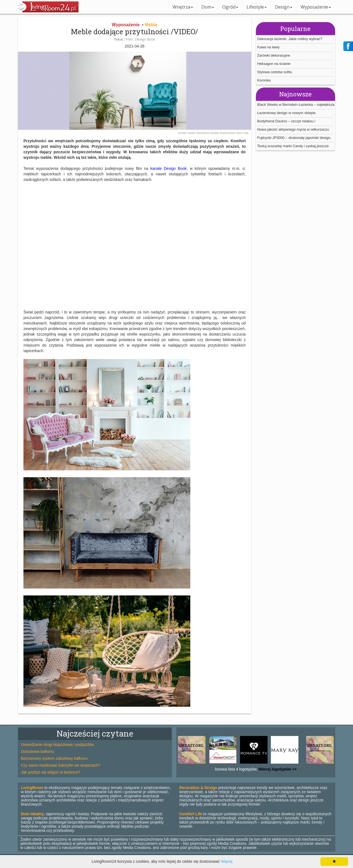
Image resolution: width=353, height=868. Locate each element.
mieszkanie (203, 133)
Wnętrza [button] (183, 7)
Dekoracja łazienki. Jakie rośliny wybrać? (290, 39)
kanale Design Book (169, 168)
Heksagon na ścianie (274, 64)
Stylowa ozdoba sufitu (275, 72)
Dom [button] (208, 7)
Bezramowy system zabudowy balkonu (54, 758)
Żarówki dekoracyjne (274, 55)
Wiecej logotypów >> (277, 769)
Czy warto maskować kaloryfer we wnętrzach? (61, 765)
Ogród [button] (230, 7)
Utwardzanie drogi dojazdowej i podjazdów (58, 745)
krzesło (183, 133)
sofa (246, 133)
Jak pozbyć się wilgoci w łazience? (51, 772)
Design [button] (284, 7)
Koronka (264, 80)
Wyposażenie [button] (316, 7)
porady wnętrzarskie (223, 133)
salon (240, 133)
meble (192, 133)
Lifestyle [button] (257, 7)
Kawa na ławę (268, 47)
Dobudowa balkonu (38, 751)
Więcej (227, 861)
